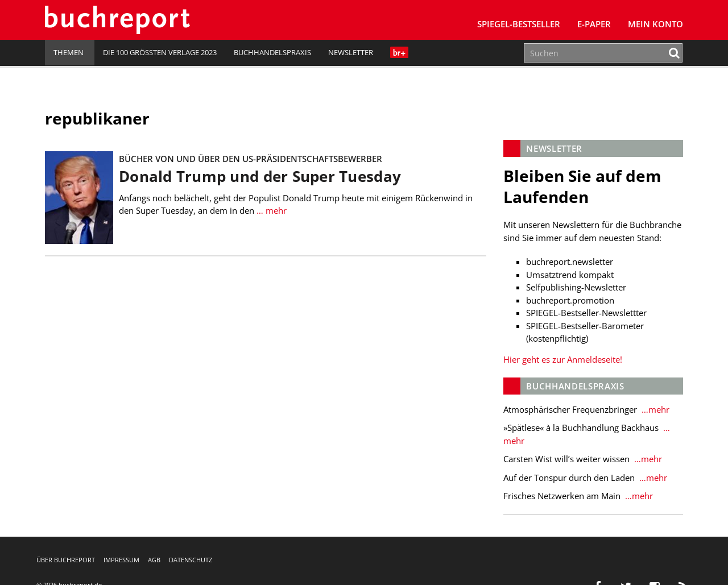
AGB (154, 560)
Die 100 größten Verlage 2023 (160, 52)
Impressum (121, 560)
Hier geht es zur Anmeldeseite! (563, 359)
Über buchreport (66, 560)
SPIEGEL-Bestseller (519, 24)
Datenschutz (191, 560)
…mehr (654, 409)
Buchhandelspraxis (272, 52)
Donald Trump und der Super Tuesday (260, 177)
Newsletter (351, 52)
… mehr (270, 210)
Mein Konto (655, 24)
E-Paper (594, 24)
